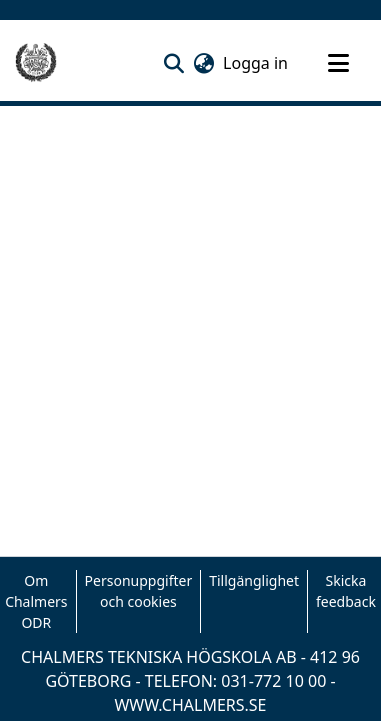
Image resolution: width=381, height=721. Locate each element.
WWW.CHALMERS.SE (190, 705)
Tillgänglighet (254, 580)
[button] (173, 63)
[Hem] (36, 63)
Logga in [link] (256, 63)
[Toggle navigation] (338, 63)
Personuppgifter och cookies (139, 591)
